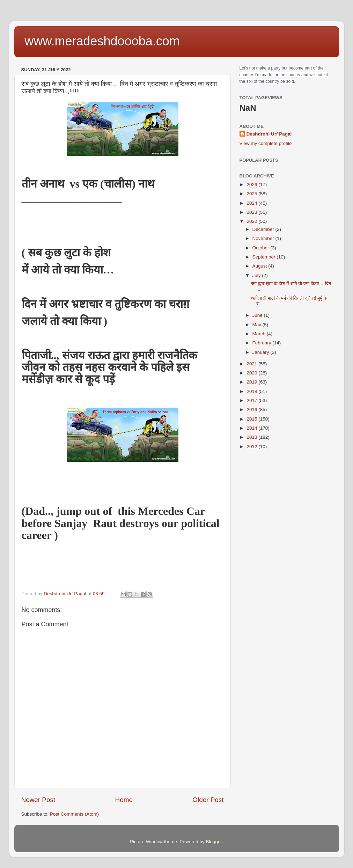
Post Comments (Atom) (74, 814)
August (260, 266)
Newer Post (38, 800)
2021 (252, 364)
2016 (252, 410)
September (265, 257)
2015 (252, 419)
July (257, 275)
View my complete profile (266, 143)
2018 (252, 391)
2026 (252, 185)
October (262, 248)
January (262, 352)
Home (124, 800)
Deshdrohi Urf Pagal (269, 134)
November (264, 238)
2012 (252, 447)
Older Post (208, 800)
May (258, 325)
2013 (252, 437)
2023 (252, 212)
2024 (252, 203)
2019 (252, 382)
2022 (252, 221)
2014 (252, 428)
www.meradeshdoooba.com (102, 41)
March (260, 334)
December (264, 229)
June (258, 315)
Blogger (214, 842)
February (263, 343)
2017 (252, 400)
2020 (252, 373)
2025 (252, 194)
